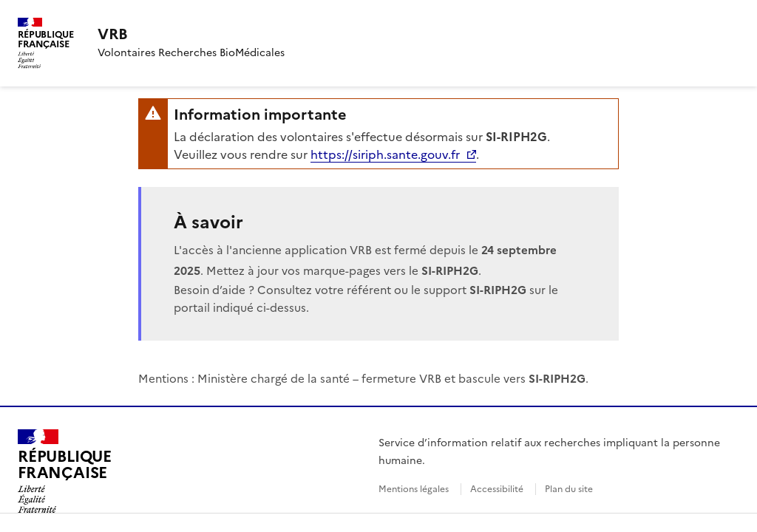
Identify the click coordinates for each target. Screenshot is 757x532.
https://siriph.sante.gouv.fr (385, 154)
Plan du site (569, 489)
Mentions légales (414, 489)
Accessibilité (497, 489)
